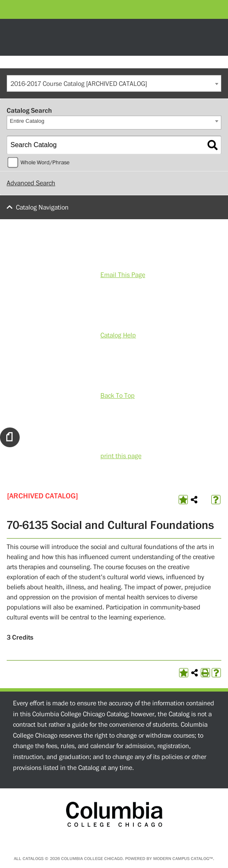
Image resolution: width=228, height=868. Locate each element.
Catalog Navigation (42, 207)
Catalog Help (118, 335)
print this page (121, 456)
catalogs (33, 859)
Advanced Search (31, 183)
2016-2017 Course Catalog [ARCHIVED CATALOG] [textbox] (79, 84)
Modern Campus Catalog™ (183, 859)
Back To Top (118, 396)
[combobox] (114, 83)
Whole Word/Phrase (45, 163)
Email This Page (123, 275)
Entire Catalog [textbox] (27, 121)
